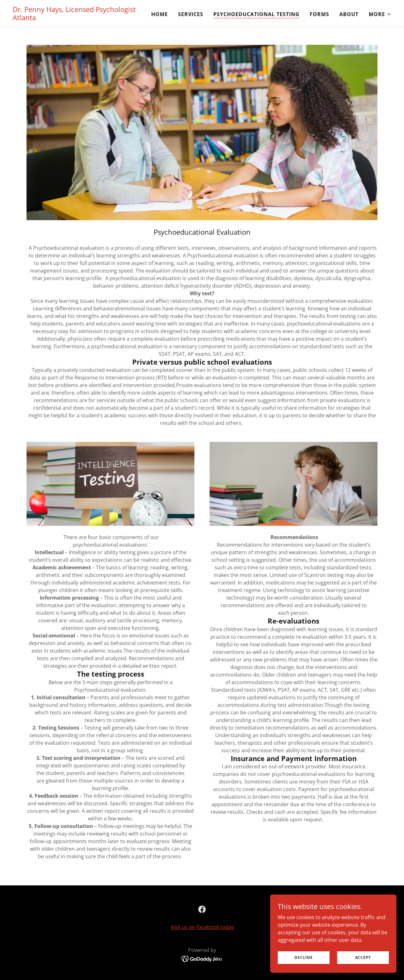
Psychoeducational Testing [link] (256, 14)
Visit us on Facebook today (202, 927)
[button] (380, 14)
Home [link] (160, 14)
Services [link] (191, 14)
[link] (79, 18)
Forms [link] (319, 14)
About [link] (349, 14)
